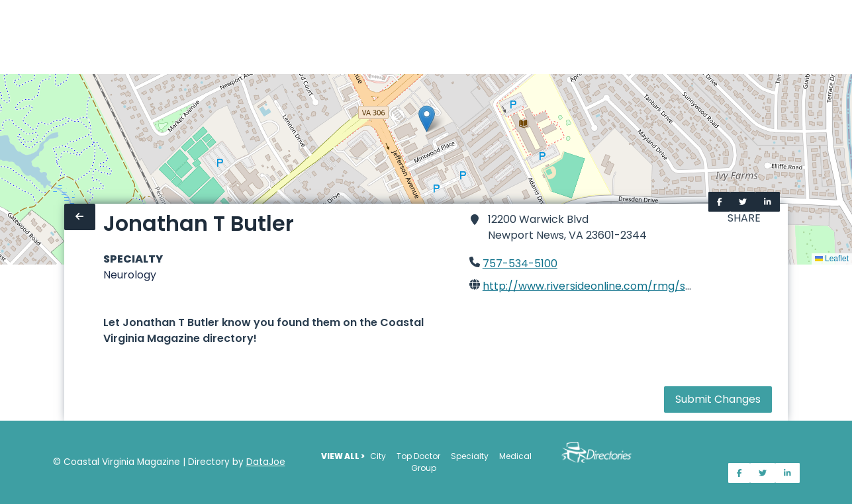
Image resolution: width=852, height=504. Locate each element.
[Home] (8, 37)
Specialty (470, 456)
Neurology (130, 275)
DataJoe (266, 462)
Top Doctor (418, 456)
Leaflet (832, 259)
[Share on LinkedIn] (768, 202)
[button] (427, 119)
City (378, 456)
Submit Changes (718, 399)
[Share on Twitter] (743, 202)
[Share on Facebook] (720, 202)
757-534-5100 (520, 264)
